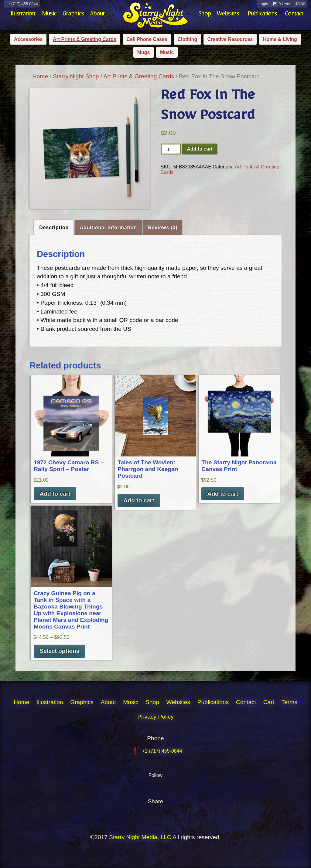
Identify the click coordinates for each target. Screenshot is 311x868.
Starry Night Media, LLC (140, 837)
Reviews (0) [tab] (163, 227)
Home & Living (280, 39)
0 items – (292, 4)
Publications (262, 15)
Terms (289, 702)
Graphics (73, 15)
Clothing (187, 39)
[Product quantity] (171, 149)
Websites (228, 15)
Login (263, 4)
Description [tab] (54, 227)
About (97, 15)
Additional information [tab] (108, 227)
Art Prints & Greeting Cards (85, 39)
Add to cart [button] (55, 494)
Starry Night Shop (76, 76)
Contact (294, 15)
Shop (205, 15)
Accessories (28, 39)
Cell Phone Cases (147, 39)
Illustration (22, 15)
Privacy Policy (155, 717)
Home (40, 76)
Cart (269, 702)
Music (49, 15)
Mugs (144, 52)
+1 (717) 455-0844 (22, 4)
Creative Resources (230, 39)
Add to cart (200, 149)
